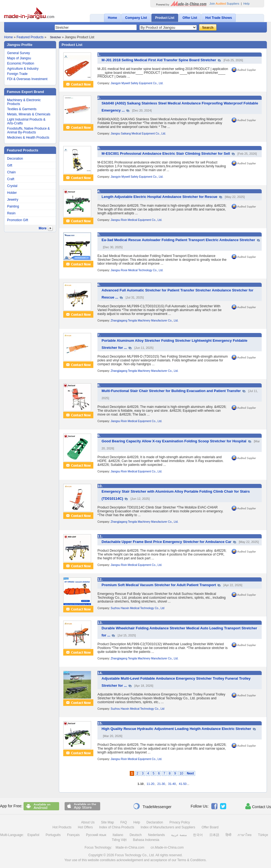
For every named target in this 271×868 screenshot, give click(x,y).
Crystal (12, 186)
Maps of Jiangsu (19, 58)
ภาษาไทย (245, 835)
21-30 (161, 784)
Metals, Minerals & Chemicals (29, 114)
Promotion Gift (18, 220)
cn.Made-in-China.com (167, 847)
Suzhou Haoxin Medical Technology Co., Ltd (137, 608)
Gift (10, 165)
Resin (11, 213)
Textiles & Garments (22, 109)
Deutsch (135, 835)
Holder (12, 193)
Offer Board (210, 827)
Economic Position (21, 63)
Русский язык (96, 835)
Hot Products (62, 827)
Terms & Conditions (191, 860)
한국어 (198, 835)
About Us (88, 822)
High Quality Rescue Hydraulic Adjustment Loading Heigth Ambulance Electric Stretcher (176, 729)
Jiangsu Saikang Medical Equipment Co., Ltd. (138, 134)
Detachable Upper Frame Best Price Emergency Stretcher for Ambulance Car (166, 542)
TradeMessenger (152, 806)
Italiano (118, 835)
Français (73, 835)
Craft (11, 179)
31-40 (172, 784)
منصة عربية (179, 835)
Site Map (107, 822)
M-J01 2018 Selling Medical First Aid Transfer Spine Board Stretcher (159, 60)
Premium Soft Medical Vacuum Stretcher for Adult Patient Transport (159, 585)
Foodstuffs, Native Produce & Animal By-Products (28, 130)
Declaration (155, 822)
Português (53, 835)
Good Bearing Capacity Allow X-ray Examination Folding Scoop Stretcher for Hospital (174, 441)
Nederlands (156, 835)
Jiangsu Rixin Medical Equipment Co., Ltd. (136, 220)
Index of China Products (117, 827)
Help (247, 4)
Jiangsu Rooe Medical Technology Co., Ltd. (137, 270)
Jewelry (13, 200)
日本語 (214, 835)
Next (190, 773)
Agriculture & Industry (23, 69)
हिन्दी (228, 835)
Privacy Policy (180, 822)
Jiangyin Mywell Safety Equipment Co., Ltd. (137, 83)
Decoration (15, 159)
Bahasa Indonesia (146, 840)
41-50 (183, 784)
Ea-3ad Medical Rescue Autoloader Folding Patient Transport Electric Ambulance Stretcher (178, 240)
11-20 (151, 784)
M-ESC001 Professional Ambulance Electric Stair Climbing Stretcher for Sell (166, 154)
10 (181, 773)
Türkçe (263, 835)
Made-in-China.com (130, 847)
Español (33, 835)
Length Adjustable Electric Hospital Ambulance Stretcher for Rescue (159, 197)
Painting (13, 206)
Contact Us (258, 806)
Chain (11, 172)
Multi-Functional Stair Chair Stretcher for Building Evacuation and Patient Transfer (171, 391)
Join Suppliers (224, 4)
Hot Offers (85, 827)
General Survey (18, 53)
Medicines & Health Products (28, 138)
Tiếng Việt (119, 840)
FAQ (124, 822)
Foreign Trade (17, 74)
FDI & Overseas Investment (27, 79)
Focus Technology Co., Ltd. (135, 855)
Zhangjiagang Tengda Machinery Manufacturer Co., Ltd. (144, 321)
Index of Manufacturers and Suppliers (168, 827)
